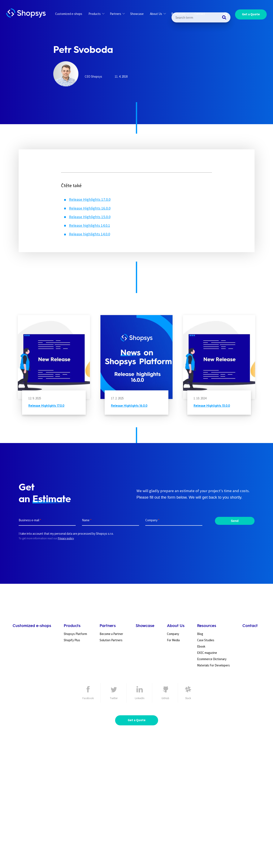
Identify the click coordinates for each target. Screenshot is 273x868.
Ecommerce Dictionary (212, 659)
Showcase (137, 14)
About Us (158, 14)
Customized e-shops (69, 14)
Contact (200, 14)
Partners (117, 14)
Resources (180, 14)
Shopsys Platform (75, 634)
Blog (200, 634)
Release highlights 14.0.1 (90, 225)
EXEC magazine (207, 653)
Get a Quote (251, 14)
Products (96, 14)
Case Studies (206, 640)
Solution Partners (111, 640)
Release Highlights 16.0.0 (90, 208)
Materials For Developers (213, 665)
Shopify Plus (72, 640)
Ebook (201, 646)
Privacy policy (66, 538)
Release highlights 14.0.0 (90, 234)
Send (235, 521)
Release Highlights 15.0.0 (90, 217)
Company (173, 634)
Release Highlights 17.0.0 (90, 199)
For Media (173, 640)
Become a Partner (111, 634)
